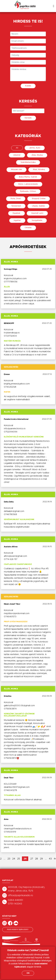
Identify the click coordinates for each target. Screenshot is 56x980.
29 (41, 859)
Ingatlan (17, 220)
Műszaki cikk (17, 170)
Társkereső (16, 206)
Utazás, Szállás (38, 206)
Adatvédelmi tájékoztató (18, 930)
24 (14, 859)
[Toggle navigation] (54, 6)
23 (9, 859)
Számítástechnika (28, 162)
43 (50, 859)
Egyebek (17, 213)
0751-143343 (15, 904)
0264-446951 (15, 900)
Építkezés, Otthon (28, 191)
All (17, 148)
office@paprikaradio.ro (20, 895)
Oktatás (28, 228)
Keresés (28, 118)
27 (32, 859)
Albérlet (17, 155)
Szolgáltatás (37, 220)
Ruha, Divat (16, 199)
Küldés (28, 86)
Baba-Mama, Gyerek (28, 177)
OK (28, 973)
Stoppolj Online (39, 199)
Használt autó (37, 213)
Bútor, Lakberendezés (28, 184)
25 (19, 859)
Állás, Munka (37, 155)
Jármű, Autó (35, 148)
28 (37, 859)
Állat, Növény (39, 170)
